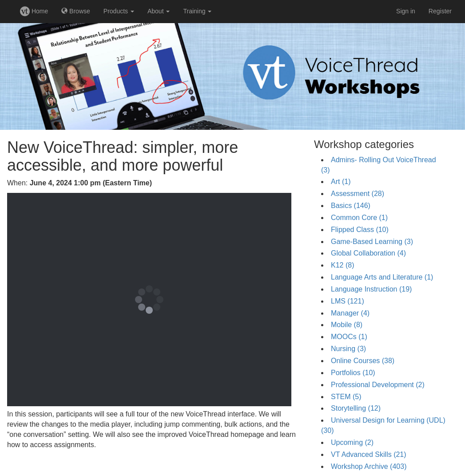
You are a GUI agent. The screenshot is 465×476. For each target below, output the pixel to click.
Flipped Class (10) (360, 230)
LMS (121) (348, 301)
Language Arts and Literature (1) (382, 277)
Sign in (406, 11)
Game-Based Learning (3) (372, 242)
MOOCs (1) (349, 337)
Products (119, 11)
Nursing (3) (348, 349)
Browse (76, 11)
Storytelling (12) (356, 408)
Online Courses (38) (363, 361)
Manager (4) (350, 313)
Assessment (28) (358, 194)
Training (197, 11)
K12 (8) (342, 265)
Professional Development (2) (378, 385)
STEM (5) (346, 397)
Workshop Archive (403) (369, 466)
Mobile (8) (347, 325)
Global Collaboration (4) (368, 253)
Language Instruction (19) (371, 289)
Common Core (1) (359, 218)
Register (440, 11)
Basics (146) (351, 206)
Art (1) (341, 182)
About (159, 11)
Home (34, 11)
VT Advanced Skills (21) (369, 454)
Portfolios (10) (353, 373)
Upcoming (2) (352, 442)
